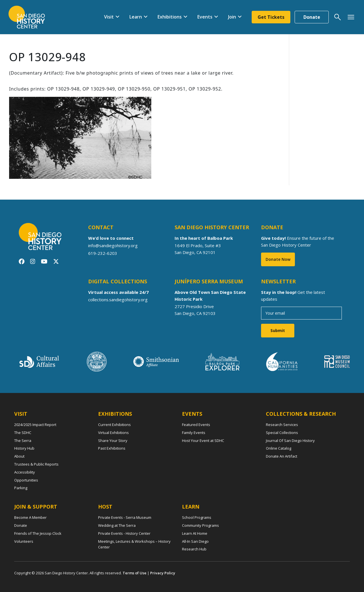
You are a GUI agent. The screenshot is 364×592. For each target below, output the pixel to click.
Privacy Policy (163, 573)
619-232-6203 (103, 253)
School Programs (197, 517)
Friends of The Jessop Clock (38, 533)
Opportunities (26, 480)
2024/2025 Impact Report (35, 425)
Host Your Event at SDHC (203, 441)
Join (232, 17)
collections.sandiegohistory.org (118, 300)
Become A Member (30, 517)
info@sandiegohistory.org (113, 245)
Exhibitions (170, 17)
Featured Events (196, 425)
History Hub (24, 448)
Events (205, 17)
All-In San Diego (195, 541)
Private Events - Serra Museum (125, 517)
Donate (312, 17)
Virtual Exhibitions (113, 433)
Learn (136, 17)
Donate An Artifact (282, 456)
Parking (21, 488)
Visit (109, 17)
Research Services (282, 425)
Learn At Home (195, 533)
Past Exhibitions (112, 448)
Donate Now (278, 259)
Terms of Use (135, 573)
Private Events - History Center (124, 533)
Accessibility (25, 472)
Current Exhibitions (114, 425)
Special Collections (282, 433)
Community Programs (200, 525)
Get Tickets (271, 17)
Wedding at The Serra (117, 525)
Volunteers (24, 541)
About (19, 456)
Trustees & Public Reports (36, 464)
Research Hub (194, 549)
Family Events (194, 433)
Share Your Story (113, 441)
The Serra (23, 441)
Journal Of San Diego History (290, 441)
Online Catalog (279, 448)
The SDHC (23, 433)
